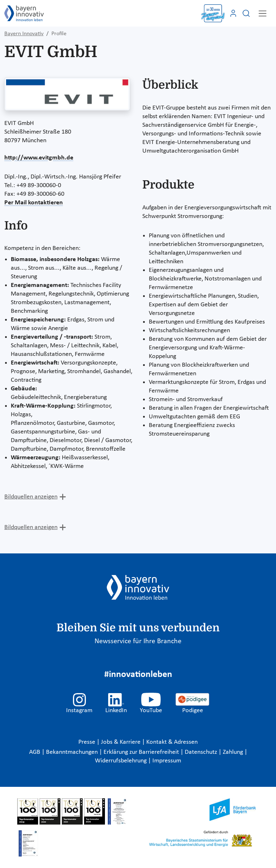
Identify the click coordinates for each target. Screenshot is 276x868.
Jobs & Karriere (121, 742)
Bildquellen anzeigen (31, 497)
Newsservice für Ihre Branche (138, 641)
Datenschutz (202, 752)
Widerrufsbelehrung (121, 761)
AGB (35, 752)
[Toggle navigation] (263, 13)
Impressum (167, 761)
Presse (88, 742)
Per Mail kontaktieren (34, 203)
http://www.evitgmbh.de (39, 158)
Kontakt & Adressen (172, 742)
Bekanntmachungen (73, 752)
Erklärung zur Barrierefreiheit (142, 752)
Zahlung (234, 752)
